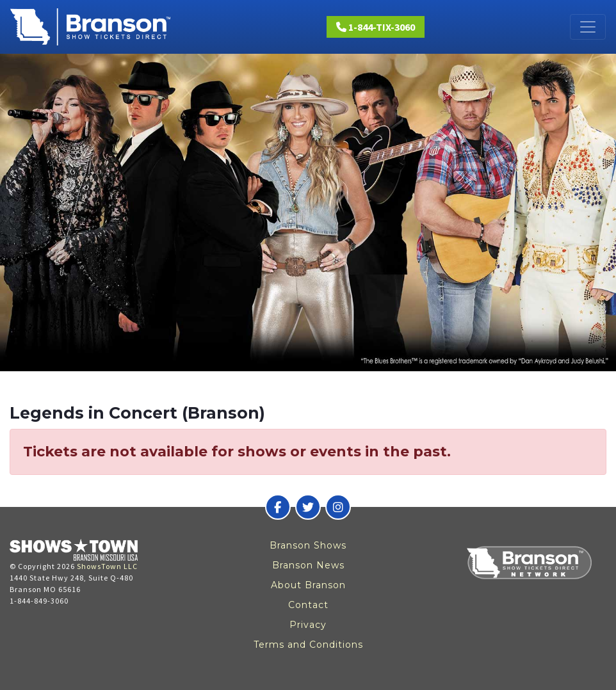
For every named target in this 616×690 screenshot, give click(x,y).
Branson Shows (308, 545)
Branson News (308, 565)
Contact (308, 605)
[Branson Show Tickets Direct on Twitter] (308, 507)
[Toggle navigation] (588, 27)
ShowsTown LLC (107, 566)
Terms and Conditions (308, 645)
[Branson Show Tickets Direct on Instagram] (338, 507)
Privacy (308, 625)
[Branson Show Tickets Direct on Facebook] (278, 507)
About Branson (308, 585)
